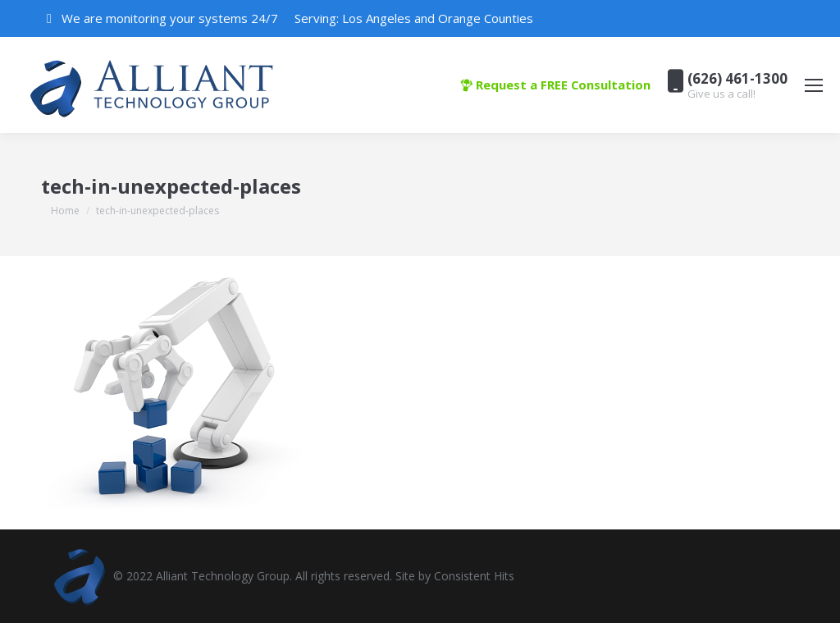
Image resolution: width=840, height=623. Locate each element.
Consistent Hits (474, 576)
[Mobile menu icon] (814, 85)
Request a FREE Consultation (555, 85)
